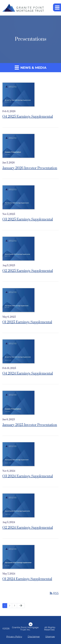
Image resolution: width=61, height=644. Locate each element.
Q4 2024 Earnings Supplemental (28, 373)
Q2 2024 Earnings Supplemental (28, 528)
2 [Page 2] (10, 606)
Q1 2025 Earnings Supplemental (27, 322)
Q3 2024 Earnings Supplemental (28, 476)
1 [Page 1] (5, 606)
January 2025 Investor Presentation (30, 425)
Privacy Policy (14, 637)
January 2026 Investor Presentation (30, 168)
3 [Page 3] (14, 606)
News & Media (30, 67)
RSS (54, 593)
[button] (57, 7)
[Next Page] (21, 606)
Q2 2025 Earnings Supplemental (28, 271)
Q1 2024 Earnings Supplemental (27, 579)
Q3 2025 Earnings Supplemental (28, 219)
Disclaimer (34, 637)
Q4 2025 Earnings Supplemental (28, 117)
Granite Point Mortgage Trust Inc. (25, 628)
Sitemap (50, 637)
